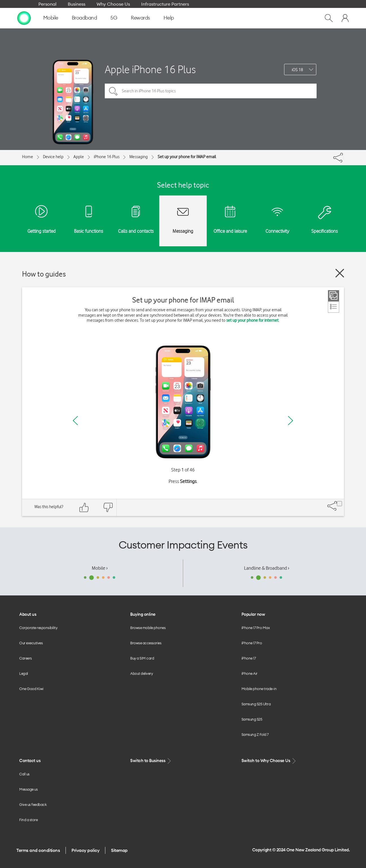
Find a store (28, 820)
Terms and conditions (38, 850)
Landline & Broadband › (267, 568)
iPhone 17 (249, 658)
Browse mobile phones (148, 628)
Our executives (31, 643)
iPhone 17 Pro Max (256, 628)
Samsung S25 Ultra (256, 704)
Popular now (253, 614)
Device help (53, 157)
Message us (28, 789)
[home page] (24, 18)
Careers (26, 658)
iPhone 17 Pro (252, 643)
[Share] (343, 156)
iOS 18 (297, 70)
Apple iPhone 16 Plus (150, 69)
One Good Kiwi (31, 689)
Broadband (84, 18)
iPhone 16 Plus (107, 157)
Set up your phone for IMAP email (187, 157)
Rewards (140, 18)
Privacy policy (85, 850)
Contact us (30, 761)
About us (28, 614)
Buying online (143, 614)
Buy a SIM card (142, 658)
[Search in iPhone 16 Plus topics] (211, 91)
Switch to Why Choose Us (269, 761)
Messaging (139, 157)
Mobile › (100, 568)
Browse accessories (146, 643)
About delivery (141, 673)
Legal (24, 673)
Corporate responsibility (38, 628)
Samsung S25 (252, 719)
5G (114, 18)
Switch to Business (151, 761)
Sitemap (119, 850)
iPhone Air (250, 673)
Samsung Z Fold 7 (255, 734)
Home (28, 157)
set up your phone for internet (252, 320)
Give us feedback (33, 804)
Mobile (51, 18)
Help (169, 18)
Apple (79, 157)
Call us (24, 774)
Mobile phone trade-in (259, 689)
